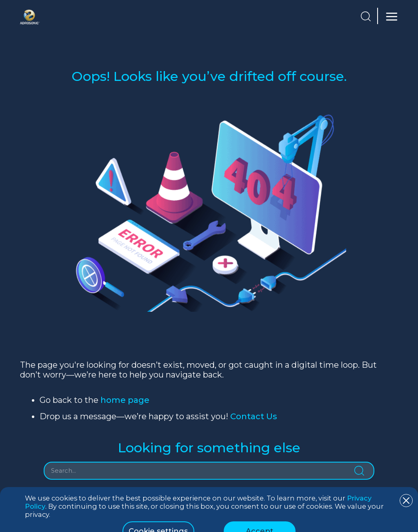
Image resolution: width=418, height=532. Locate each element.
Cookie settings (158, 515)
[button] (366, 16)
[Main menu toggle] (390, 17)
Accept (260, 515)
